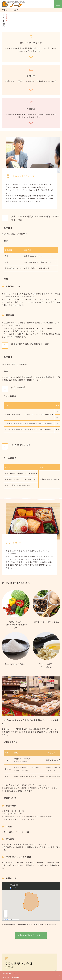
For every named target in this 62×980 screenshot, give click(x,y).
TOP (4, 10)
